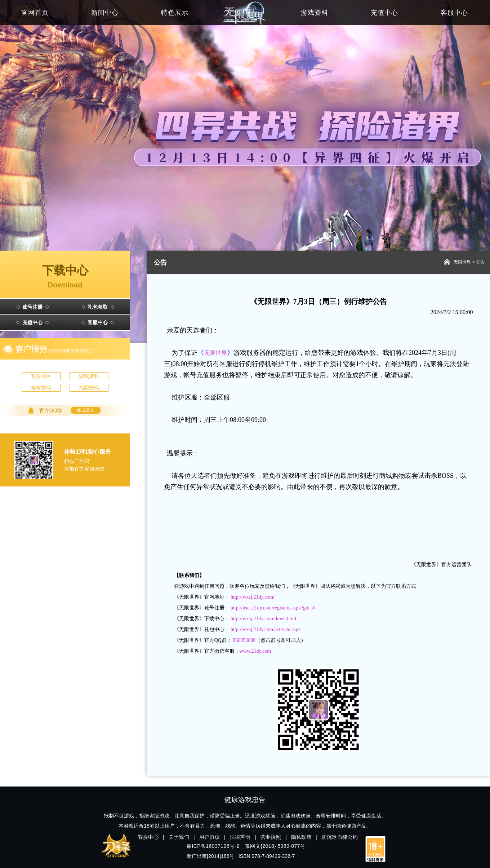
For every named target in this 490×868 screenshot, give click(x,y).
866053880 (244, 640)
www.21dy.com (255, 651)
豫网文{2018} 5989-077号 (275, 846)
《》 (215, 353)
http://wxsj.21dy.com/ (253, 597)
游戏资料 (89, 376)
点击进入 (85, 410)
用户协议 (210, 837)
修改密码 (41, 388)
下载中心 (65, 277)
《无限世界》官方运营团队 (441, 565)
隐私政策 (302, 837)
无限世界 (462, 262)
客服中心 (98, 322)
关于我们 (179, 837)
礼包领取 (98, 307)
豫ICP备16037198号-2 (213, 846)
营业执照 (271, 837)
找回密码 (89, 388)
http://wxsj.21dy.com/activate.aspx (266, 629)
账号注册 (32, 307)
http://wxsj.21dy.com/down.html (263, 619)
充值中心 (32, 322)
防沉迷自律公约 (340, 837)
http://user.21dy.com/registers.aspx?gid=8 (273, 608)
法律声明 (240, 837)
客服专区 (41, 376)
